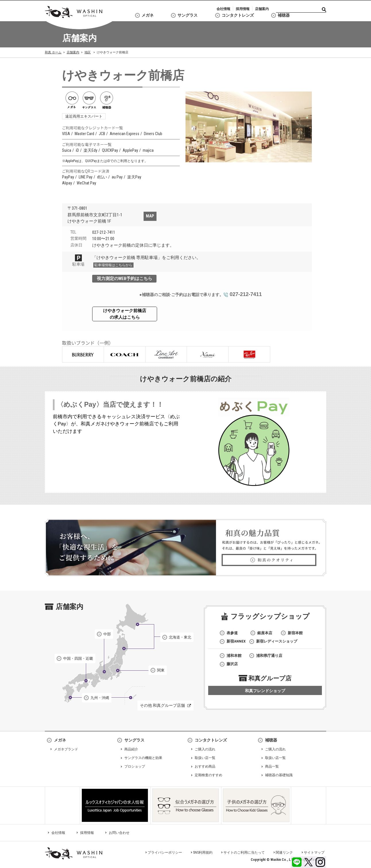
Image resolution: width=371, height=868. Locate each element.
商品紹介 (131, 749)
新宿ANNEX (236, 641)
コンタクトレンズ (238, 15)
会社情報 (223, 9)
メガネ (148, 15)
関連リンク (284, 853)
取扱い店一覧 (205, 758)
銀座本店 (265, 633)
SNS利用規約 (203, 853)
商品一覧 (272, 766)
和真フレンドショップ (265, 691)
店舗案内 (262, 9)
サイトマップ (314, 853)
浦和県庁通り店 (269, 656)
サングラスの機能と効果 (143, 758)
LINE (297, 862)
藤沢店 (232, 664)
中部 (107, 634)
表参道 (232, 633)
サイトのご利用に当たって (244, 853)
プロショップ (135, 766)
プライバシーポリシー (165, 853)
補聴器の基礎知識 (279, 775)
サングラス (188, 15)
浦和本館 (234, 656)
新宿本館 (295, 633)
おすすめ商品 (205, 766)
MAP (150, 216)
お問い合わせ (119, 833)
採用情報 (243, 9)
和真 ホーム (53, 52)
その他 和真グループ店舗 (162, 705)
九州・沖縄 (100, 698)
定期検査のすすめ (208, 775)
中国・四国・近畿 (78, 658)
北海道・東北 (180, 637)
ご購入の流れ (205, 749)
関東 (161, 670)
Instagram (320, 862)
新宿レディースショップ (277, 641)
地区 (88, 52)
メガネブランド (66, 749)
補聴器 (284, 15)
